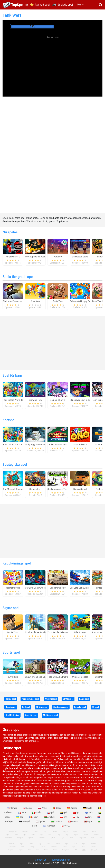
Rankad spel (42, 5)
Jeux (23, 812)
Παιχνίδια (49, 826)
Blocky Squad (80, 489)
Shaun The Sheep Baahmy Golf (40, 677)
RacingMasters (13, 588)
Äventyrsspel (51, 699)
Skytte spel (11, 608)
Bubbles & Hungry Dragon (82, 301)
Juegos (73, 808)
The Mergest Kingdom (14, 489)
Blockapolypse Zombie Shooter (40, 632)
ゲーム (66, 826)
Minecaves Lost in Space (82, 400)
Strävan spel (42, 707)
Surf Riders (13, 677)
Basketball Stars (80, 257)
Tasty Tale (58, 301)
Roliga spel (11, 699)
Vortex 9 (58, 257)
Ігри (20, 817)
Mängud (25, 821)
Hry (76, 817)
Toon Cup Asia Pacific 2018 (61, 677)
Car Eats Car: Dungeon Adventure (41, 588)
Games (12, 808)
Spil (77, 812)
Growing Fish (35, 400)
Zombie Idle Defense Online (61, 632)
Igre (88, 817)
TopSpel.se (20, 5)
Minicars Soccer (80, 677)
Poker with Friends (58, 445)
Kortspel (9, 420)
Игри (72, 838)
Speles (41, 821)
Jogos (57, 808)
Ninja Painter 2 (13, 257)
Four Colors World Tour (14, 400)
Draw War (35, 301)
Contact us (41, 860)
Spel (64, 812)
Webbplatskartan (61, 860)
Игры (43, 808)
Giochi (37, 812)
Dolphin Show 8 (58, 400)
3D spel (95, 707)
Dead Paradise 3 (58, 588)
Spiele (88, 808)
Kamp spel (84, 699)
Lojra (88, 821)
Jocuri (34, 817)
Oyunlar (73, 821)
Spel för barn (12, 375)
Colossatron (35, 489)
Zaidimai (57, 821)
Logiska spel (80, 707)
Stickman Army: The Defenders (63, 489)
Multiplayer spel (50, 715)
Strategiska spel (15, 465)
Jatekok (50, 817)
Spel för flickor (12, 715)
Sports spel (11, 652)
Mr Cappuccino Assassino (38, 257)
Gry (64, 817)
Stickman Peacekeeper (14, 301)
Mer (79, 5)
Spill (51, 812)
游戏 (84, 850)
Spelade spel (65, 5)
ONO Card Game (80, 445)
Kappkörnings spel (17, 563)
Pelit (89, 812)
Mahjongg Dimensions (36, 445)
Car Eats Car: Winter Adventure (85, 588)
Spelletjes (8, 838)
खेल (76, 850)
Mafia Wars (13, 632)
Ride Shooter (80, 632)
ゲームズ (94, 850)
